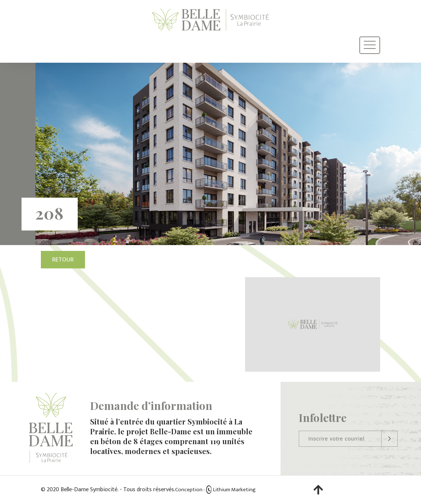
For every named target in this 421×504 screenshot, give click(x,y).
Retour (63, 260)
